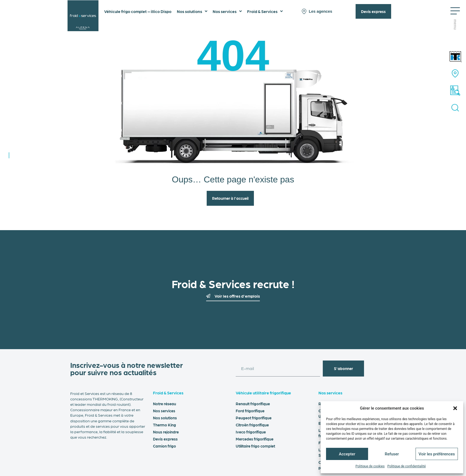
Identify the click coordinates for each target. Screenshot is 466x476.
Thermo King (165, 425)
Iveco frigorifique (251, 432)
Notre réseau (165, 404)
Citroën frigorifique (252, 425)
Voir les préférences (437, 454)
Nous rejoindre (166, 432)
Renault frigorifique (253, 404)
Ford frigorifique (250, 411)
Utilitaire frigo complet (255, 446)
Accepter (347, 454)
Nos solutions (165, 418)
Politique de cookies (370, 466)
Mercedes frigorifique (255, 439)
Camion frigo (165, 446)
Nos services (164, 411)
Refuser (392, 454)
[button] (455, 408)
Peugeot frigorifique (254, 418)
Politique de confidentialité (407, 466)
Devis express (165, 439)
